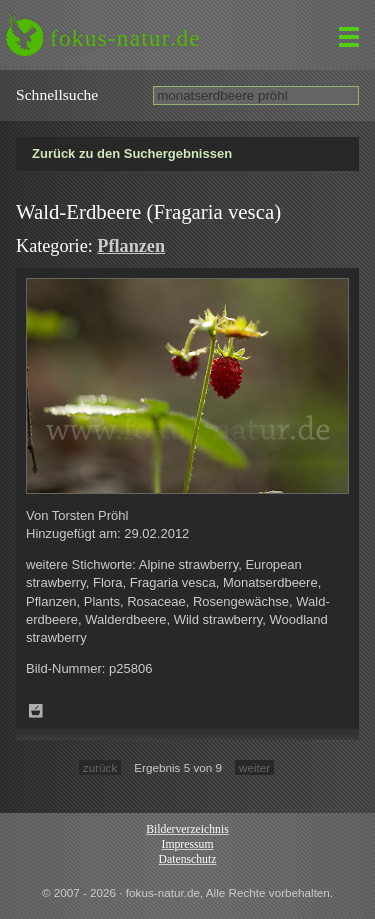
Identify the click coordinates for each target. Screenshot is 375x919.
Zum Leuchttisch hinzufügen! (36, 711)
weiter (254, 767)
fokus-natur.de (125, 38)
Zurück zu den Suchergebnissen (132, 153)
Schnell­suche (57, 94)
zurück (100, 767)
